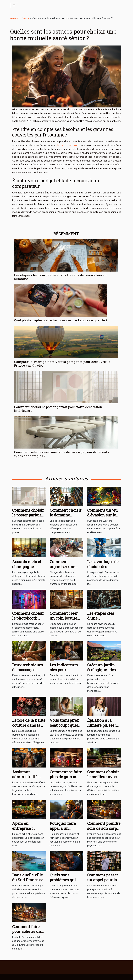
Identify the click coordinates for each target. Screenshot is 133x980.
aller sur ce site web (67, 145)
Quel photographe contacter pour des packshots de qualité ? (61, 320)
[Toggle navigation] (14, 5)
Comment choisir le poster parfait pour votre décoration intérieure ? (58, 409)
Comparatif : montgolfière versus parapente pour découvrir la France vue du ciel (62, 364)
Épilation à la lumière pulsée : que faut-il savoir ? (102, 728)
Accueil (14, 18)
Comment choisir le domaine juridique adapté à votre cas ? (66, 518)
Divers (25, 18)
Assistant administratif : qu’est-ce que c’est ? (25, 779)
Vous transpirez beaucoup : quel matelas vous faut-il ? (64, 728)
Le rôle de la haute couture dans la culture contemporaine (29, 728)
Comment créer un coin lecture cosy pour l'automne (64, 621)
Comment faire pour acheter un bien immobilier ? (28, 932)
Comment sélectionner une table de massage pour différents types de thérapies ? (61, 454)
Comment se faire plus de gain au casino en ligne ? (66, 777)
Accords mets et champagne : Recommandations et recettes (29, 569)
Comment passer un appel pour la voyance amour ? (103, 880)
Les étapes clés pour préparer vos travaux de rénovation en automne (60, 277)
